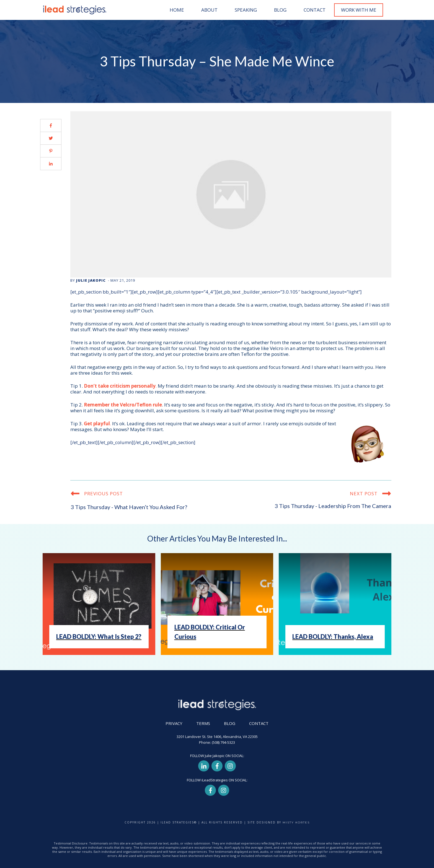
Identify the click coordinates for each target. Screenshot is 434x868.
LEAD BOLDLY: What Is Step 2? (99, 637)
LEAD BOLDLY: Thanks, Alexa (333, 637)
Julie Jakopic (91, 280)
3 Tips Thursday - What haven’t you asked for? (129, 507)
